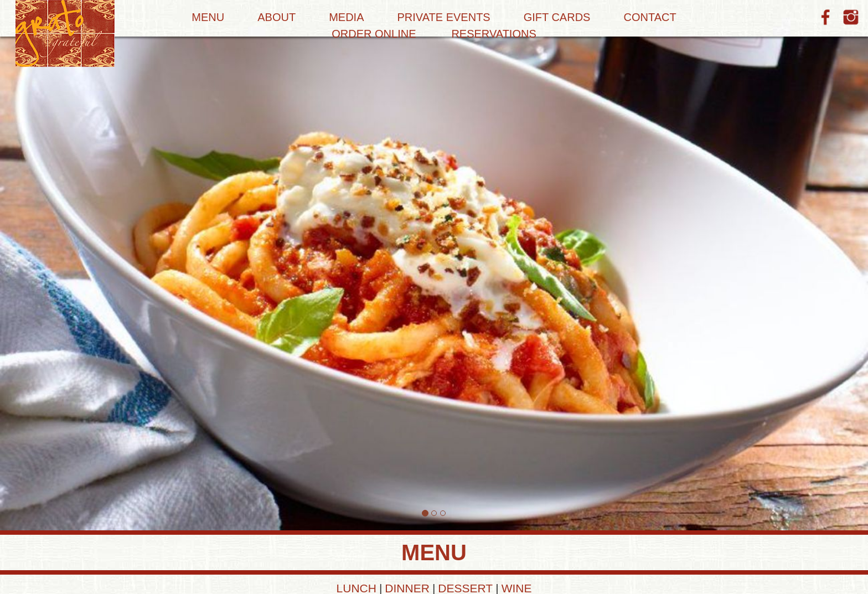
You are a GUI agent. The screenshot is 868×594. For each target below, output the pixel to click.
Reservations (494, 34)
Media (346, 17)
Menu (208, 17)
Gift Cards (557, 17)
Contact (650, 17)
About (277, 17)
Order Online (374, 34)
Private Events (444, 17)
